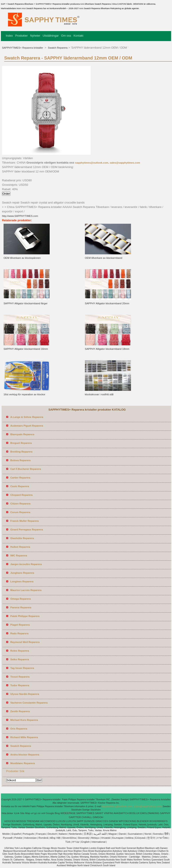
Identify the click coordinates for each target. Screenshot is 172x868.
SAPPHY (165, 813)
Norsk (148, 834)
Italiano (63, 834)
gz (35, 813)
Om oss (66, 36)
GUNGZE (89, 821)
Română (43, 838)
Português (28, 834)
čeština (129, 838)
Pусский (8, 838)
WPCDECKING (127, 821)
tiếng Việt (55, 838)
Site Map (25, 813)
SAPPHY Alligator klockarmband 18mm (107, 349)
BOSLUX (134, 813)
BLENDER (143, 821)
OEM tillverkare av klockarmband (104, 258)
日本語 (88, 834)
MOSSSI (21, 821)
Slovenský (84, 838)
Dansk (122, 834)
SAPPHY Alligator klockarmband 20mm (107, 303)
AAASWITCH (121, 813)
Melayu (95, 838)
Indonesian (30, 838)
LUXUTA (71, 821)
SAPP (80, 821)
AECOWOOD (48, 821)
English (86, 842)
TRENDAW (33, 821)
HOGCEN (10, 821)
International (99, 842)
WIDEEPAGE (68, 813)
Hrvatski (106, 838)
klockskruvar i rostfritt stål (99, 394)
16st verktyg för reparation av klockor (24, 394)
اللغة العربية (100, 834)
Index (9, 36)
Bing (57, 813)
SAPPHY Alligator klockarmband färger (26, 303)
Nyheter (35, 36)
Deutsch (52, 834)
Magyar (113, 834)
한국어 (151, 838)
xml (43, 813)
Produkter (21, 36)
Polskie (18, 838)
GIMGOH (98, 817)
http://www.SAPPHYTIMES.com (20, 216)
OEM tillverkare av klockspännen (22, 258)
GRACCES (102, 821)
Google (50, 813)
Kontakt (78, 36)
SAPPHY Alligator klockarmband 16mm (26, 349)
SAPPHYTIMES (85, 813)
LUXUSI (61, 821)
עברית (76, 842)
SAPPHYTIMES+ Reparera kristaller (23, 48)
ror (39, 813)
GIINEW (113, 821)
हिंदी (166, 834)
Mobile (6, 834)
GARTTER (75, 817)
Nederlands (75, 834)
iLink (17, 813)
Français (41, 834)
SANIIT (99, 813)
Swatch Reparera (57, 48)
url (32, 813)
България (118, 838)
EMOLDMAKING (150, 813)
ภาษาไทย (162, 838)
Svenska (158, 834)
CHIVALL (87, 817)
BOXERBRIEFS (158, 821)
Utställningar (51, 36)
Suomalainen (135, 834)
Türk (68, 842)
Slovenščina (69, 838)
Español (16, 834)
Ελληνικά (140, 838)
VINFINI (108, 813)
